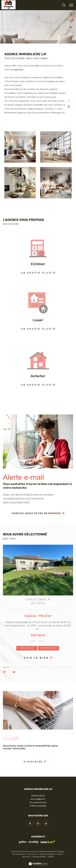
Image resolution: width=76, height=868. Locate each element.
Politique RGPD (39, 857)
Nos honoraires (19, 854)
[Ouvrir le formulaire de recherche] (64, 5)
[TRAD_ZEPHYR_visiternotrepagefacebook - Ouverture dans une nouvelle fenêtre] (30, 823)
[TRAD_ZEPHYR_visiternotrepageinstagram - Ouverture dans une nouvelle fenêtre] (38, 823)
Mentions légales (47, 854)
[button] (14, 672)
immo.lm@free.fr (38, 799)
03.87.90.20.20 (38, 796)
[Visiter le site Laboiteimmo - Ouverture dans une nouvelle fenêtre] (38, 862)
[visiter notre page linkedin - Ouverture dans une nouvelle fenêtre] (46, 823)
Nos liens (26, 857)
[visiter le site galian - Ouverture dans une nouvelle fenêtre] (29, 842)
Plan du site (33, 854)
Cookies (51, 857)
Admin (60, 854)
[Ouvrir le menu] (71, 5)
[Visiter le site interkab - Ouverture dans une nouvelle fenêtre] (48, 842)
